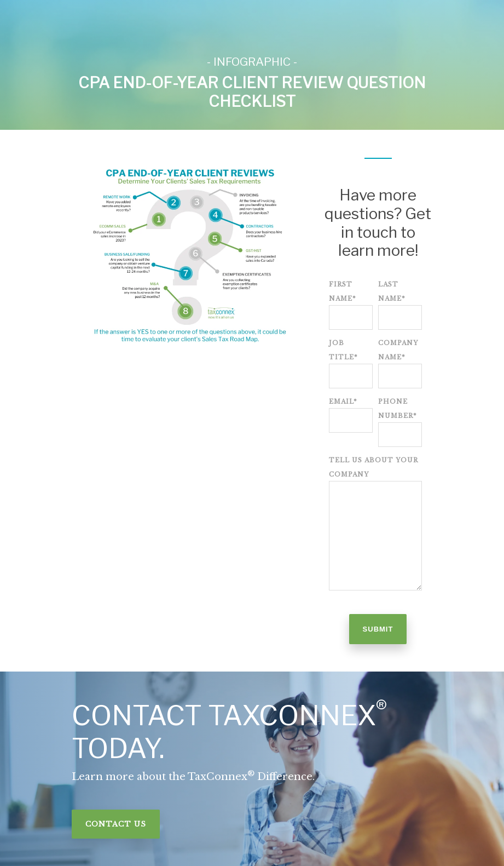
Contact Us (116, 824)
